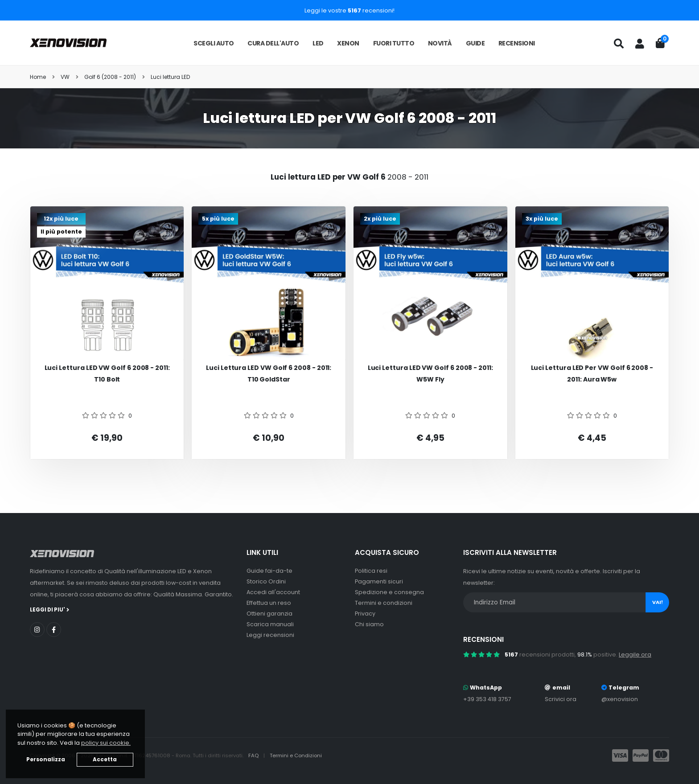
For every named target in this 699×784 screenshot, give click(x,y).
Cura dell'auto (273, 43)
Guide (475, 43)
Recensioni (517, 43)
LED (318, 43)
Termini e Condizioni (296, 755)
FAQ (254, 755)
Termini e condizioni (384, 603)
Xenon (348, 43)
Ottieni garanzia (269, 614)
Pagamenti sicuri (379, 581)
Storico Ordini (266, 581)
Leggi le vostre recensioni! (349, 10)
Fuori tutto (394, 43)
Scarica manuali (270, 624)
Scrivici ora (561, 699)
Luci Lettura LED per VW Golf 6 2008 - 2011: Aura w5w (592, 374)
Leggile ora (635, 655)
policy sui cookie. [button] (106, 743)
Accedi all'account (273, 592)
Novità (440, 43)
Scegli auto (214, 43)
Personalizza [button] (46, 759)
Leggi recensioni (270, 635)
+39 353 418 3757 (487, 699)
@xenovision (620, 699)
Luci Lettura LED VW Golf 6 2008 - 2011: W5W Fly (430, 374)
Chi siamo (369, 624)
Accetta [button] (105, 759)
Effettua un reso (269, 603)
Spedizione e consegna (389, 592)
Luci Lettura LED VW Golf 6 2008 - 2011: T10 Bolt (107, 374)
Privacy (365, 614)
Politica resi (371, 571)
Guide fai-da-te (269, 571)
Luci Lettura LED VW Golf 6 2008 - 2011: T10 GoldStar (269, 374)
